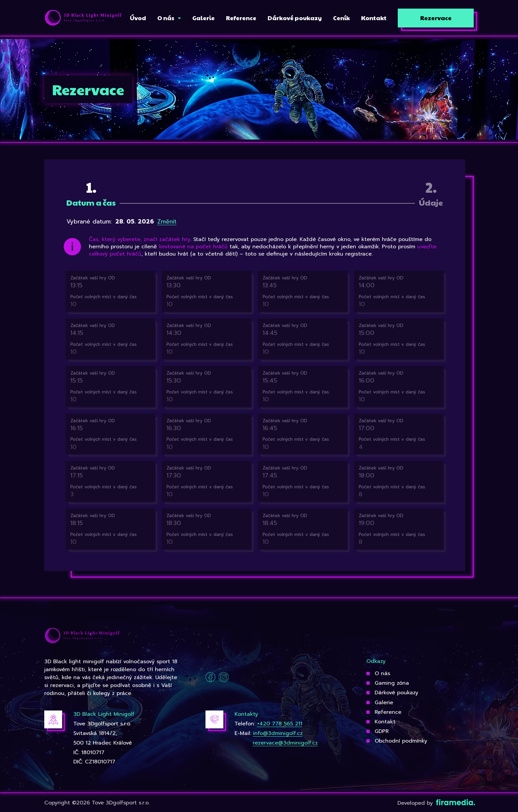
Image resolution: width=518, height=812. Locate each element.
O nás (382, 673)
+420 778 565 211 (280, 724)
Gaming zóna (392, 683)
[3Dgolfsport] (83, 18)
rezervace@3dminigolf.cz (285, 743)
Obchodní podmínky (401, 741)
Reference (388, 712)
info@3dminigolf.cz (278, 733)
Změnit (167, 222)
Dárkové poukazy (396, 693)
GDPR (382, 731)
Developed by (436, 803)
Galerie (384, 703)
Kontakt (385, 722)
